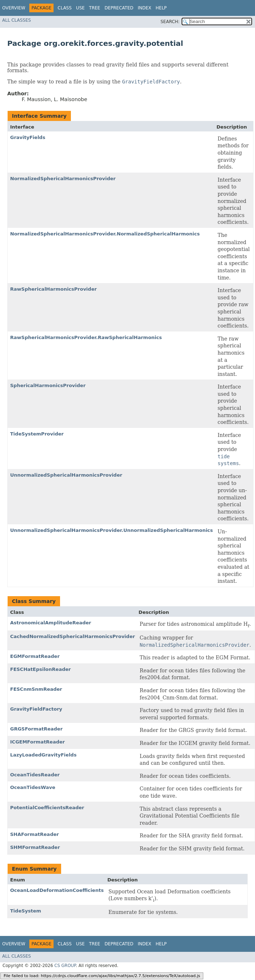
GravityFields (28, 137)
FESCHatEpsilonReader (41, 669)
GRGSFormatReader (36, 729)
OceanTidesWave (33, 787)
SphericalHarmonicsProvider (48, 385)
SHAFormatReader (35, 834)
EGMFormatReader (35, 656)
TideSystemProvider (37, 434)
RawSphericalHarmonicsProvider (53, 289)
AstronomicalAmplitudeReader (51, 623)
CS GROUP (65, 966)
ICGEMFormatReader (37, 742)
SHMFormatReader (35, 847)
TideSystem (26, 911)
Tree (95, 8)
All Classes (16, 20)
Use (80, 8)
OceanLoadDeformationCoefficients (57, 890)
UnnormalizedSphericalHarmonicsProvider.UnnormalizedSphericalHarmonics (112, 530)
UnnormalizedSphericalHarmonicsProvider (66, 475)
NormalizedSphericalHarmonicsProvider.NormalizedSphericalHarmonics (105, 234)
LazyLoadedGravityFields (43, 755)
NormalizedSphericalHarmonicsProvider (63, 179)
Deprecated (119, 8)
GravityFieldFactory (36, 709)
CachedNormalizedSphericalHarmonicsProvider (73, 636)
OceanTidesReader (35, 775)
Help (161, 8)
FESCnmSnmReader (36, 689)
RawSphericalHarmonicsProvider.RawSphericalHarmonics (86, 337)
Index (145, 8)
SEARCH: (170, 22)
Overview (14, 8)
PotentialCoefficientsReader (47, 808)
